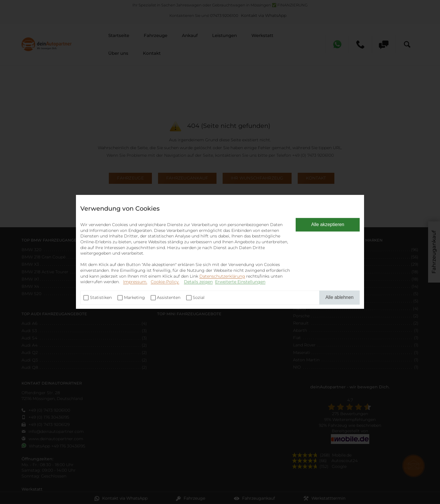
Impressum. (135, 282)
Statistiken (101, 297)
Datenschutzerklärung (222, 276)
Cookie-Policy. (165, 282)
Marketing (134, 297)
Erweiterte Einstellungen (240, 282)
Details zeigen (198, 282)
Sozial (199, 297)
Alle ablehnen (339, 297)
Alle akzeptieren (328, 225)
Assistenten (169, 297)
